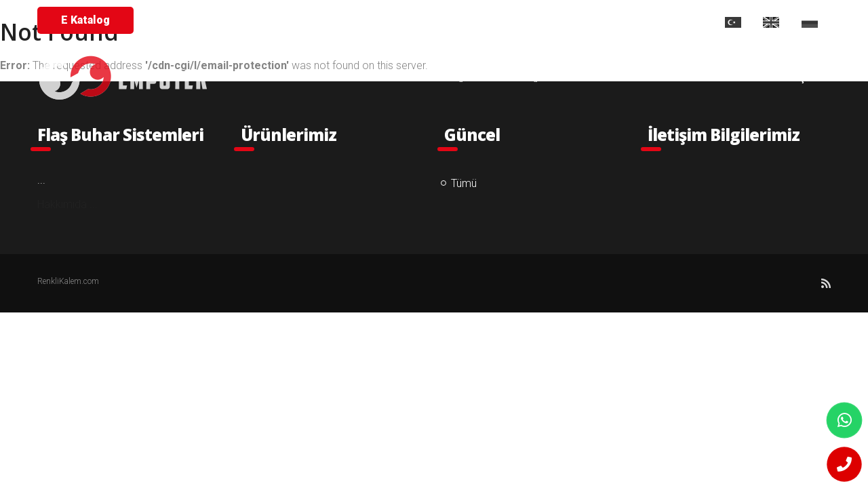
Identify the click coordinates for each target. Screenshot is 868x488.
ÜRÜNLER (507, 78)
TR (739, 22)
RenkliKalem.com (68, 281)
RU (816, 22)
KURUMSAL (428, 78)
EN (777, 22)
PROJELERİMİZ (711, 78)
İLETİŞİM (797, 78)
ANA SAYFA (346, 78)
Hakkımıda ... (67, 204)
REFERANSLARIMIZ (603, 78)
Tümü (464, 183)
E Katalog (85, 20)
